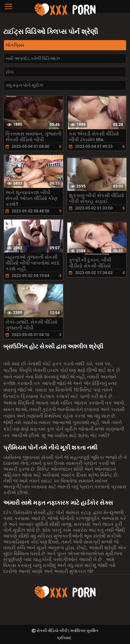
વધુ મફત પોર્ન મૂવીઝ (24, 85)
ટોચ (10, 72)
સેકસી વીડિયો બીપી (52, 631)
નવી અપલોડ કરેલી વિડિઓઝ (33, 58)
